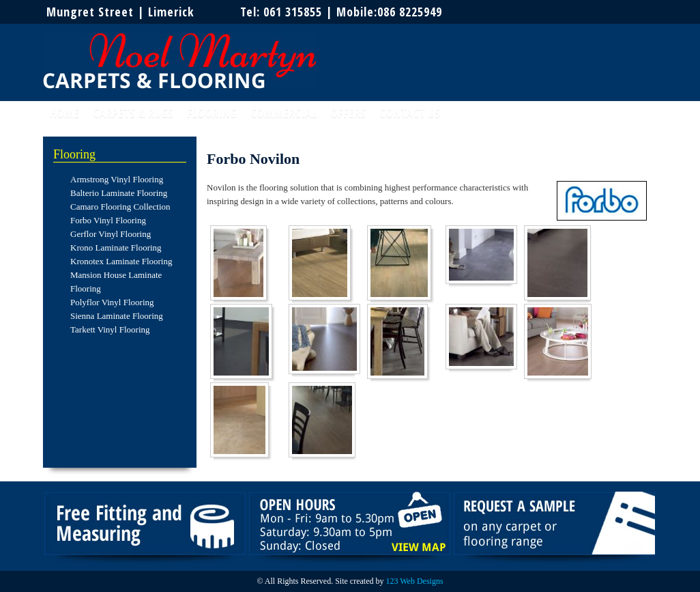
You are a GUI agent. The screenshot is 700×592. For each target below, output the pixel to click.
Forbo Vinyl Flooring (108, 220)
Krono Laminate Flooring (116, 248)
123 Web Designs (414, 581)
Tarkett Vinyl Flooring (110, 329)
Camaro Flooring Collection (120, 207)
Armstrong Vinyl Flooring (117, 179)
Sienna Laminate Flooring (117, 316)
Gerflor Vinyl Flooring (111, 234)
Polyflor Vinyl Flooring (112, 302)
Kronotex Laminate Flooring (121, 261)
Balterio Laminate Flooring (119, 193)
